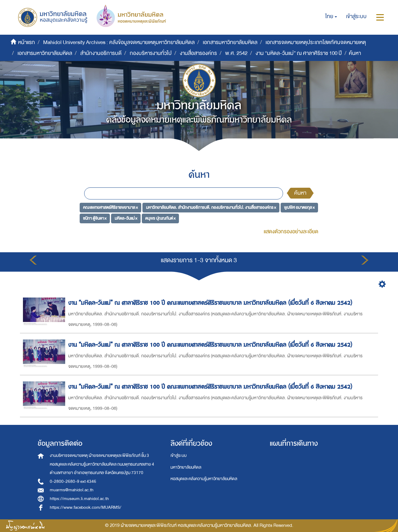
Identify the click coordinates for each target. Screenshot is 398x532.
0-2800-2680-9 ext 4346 (73, 481)
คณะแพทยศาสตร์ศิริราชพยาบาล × (110, 207)
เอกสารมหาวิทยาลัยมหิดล (230, 42)
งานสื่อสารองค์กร (198, 53)
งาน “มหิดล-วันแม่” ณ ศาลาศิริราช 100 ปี (299, 53)
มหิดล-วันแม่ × (126, 218)
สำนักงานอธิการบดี (101, 53)
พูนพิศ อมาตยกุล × (299, 207)
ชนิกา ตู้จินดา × (95, 218)
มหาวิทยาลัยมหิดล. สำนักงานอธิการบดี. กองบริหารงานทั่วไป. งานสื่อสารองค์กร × (211, 207)
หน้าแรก (27, 42)
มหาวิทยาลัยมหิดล (186, 467)
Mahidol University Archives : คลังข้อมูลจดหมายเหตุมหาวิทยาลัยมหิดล (119, 42)
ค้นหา (300, 193)
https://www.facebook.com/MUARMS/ (86, 507)
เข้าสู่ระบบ (178, 456)
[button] (331, 17)
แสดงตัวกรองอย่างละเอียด (291, 232)
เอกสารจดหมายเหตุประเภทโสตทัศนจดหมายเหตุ (316, 42)
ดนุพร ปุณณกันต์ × (160, 218)
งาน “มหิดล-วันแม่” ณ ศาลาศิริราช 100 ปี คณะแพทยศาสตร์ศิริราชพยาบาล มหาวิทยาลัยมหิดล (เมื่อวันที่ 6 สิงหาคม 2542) (211, 303)
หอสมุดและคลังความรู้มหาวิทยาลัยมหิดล (204, 479)
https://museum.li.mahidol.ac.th (79, 499)
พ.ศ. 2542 (236, 53)
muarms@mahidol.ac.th (72, 490)
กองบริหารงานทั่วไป (151, 53)
